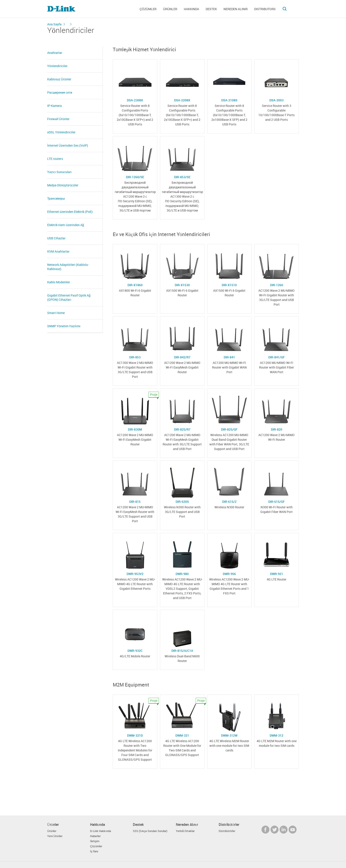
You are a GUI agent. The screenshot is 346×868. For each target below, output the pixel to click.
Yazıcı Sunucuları (59, 172)
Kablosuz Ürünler (59, 79)
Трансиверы (56, 198)
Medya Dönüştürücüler (63, 185)
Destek (211, 9)
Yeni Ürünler (55, 836)
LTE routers (55, 159)
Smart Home (56, 313)
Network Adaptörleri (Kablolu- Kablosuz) (68, 267)
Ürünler (170, 9)
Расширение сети (60, 92)
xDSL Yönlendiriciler (61, 132)
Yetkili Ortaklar (185, 831)
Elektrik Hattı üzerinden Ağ (66, 225)
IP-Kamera (55, 106)
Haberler (95, 836)
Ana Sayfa (54, 24)
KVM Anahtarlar (58, 251)
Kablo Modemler (59, 282)
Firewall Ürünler (58, 119)
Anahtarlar (55, 53)
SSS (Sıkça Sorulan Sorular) (150, 831)
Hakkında (191, 9)
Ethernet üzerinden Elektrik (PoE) (70, 212)
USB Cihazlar (56, 238)
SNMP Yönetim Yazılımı (64, 326)
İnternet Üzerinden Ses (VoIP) (68, 145)
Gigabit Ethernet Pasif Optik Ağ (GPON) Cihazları (69, 297)
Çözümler (148, 9)
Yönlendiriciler (57, 66)
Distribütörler (227, 831)
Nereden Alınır (236, 9)
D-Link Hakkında (101, 831)
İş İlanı (94, 851)
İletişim (95, 841)
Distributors (265, 9)
